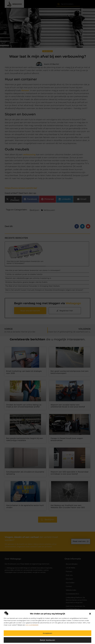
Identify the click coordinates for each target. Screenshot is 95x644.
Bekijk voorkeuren (47, 640)
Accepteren (47, 633)
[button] (90, 614)
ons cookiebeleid (32, 625)
